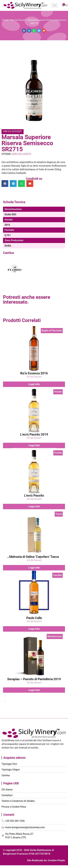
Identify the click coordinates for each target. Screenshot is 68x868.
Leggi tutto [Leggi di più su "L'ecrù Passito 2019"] (34, 445)
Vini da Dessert (18, 20)
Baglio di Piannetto (52, 331)
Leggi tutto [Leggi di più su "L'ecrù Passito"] (34, 506)
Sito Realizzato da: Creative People (46, 860)
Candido (57, 575)
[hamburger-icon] (54, 5)
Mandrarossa (55, 636)
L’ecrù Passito (34, 496)
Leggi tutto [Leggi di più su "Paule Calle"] (34, 629)
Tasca (59, 514)
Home (5, 20)
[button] (24, 31)
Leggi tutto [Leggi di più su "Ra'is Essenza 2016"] (34, 384)
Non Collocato (21, 154)
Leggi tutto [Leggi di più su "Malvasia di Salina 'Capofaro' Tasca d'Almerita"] (34, 568)
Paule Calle (34, 618)
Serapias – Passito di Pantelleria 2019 (34, 679)
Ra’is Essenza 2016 (34, 373)
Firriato (58, 392)
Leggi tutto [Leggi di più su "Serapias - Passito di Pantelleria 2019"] (34, 690)
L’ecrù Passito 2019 (34, 434)
